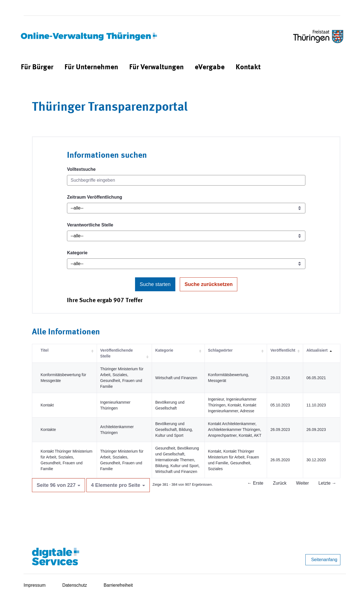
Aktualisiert (317, 350)
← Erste (255, 483)
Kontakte (48, 430)
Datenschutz (75, 585)
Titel (45, 350)
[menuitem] (37, 67)
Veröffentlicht (283, 350)
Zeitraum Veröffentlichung (94, 197)
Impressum (35, 585)
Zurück (280, 483)
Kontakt (47, 405)
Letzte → (327, 483)
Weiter (303, 483)
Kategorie (77, 253)
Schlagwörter (220, 350)
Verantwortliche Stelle (90, 225)
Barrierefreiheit (118, 585)
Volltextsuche (81, 169)
